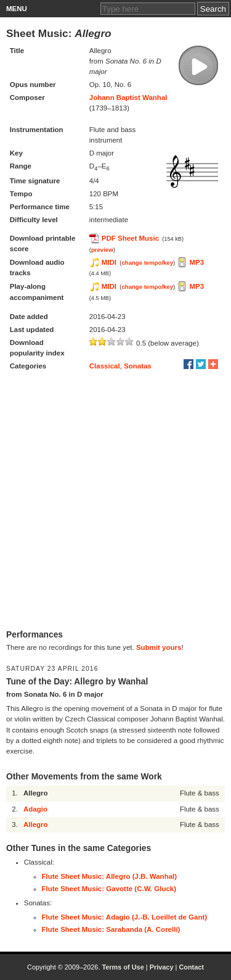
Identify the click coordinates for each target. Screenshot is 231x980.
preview (102, 250)
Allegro (36, 824)
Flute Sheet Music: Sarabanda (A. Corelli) (111, 929)
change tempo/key (147, 263)
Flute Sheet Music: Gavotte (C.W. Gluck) (109, 889)
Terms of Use (123, 967)
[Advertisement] (115, 501)
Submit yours (159, 647)
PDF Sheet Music (130, 238)
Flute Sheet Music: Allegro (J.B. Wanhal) (110, 876)
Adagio (35, 809)
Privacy (162, 967)
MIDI (109, 262)
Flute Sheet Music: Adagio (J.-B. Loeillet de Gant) (125, 917)
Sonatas (138, 366)
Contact (191, 967)
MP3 (197, 262)
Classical (105, 366)
